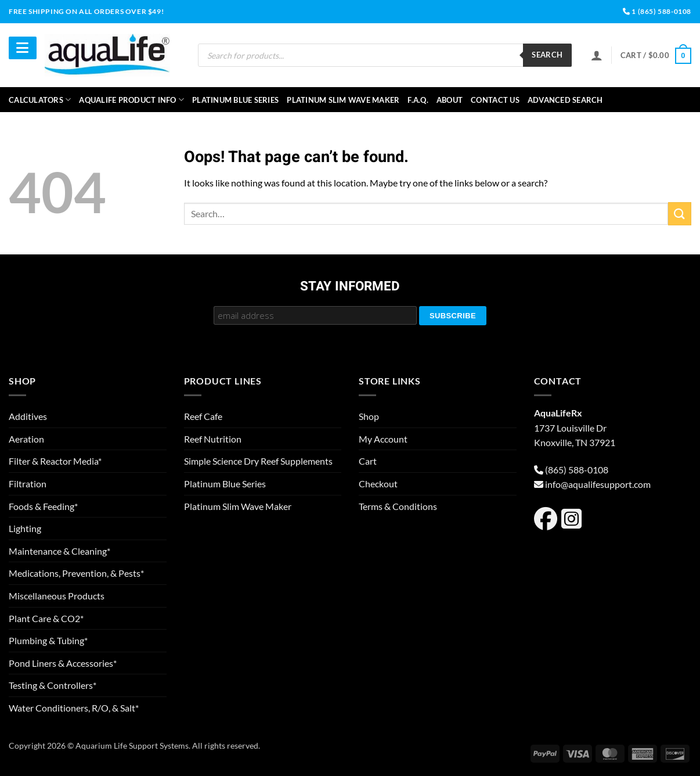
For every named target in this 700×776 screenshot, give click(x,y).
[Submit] (680, 213)
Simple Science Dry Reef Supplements (258, 461)
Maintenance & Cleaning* (59, 551)
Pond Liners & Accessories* (63, 663)
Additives (28, 416)
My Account (383, 439)
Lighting (25, 528)
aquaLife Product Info (131, 100)
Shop (369, 416)
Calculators (40, 100)
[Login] (597, 55)
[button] (656, 55)
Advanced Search (565, 100)
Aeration (26, 439)
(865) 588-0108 (577, 470)
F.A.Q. (418, 100)
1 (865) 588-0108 (657, 11)
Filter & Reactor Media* (55, 461)
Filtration (28, 484)
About (450, 100)
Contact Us (495, 100)
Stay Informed (350, 287)
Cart (368, 461)
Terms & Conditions (398, 506)
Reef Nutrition (213, 439)
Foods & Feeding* (43, 506)
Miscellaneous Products (57, 596)
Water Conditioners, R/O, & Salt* (74, 708)
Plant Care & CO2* (46, 618)
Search (547, 55)
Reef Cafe (203, 416)
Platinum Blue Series (235, 100)
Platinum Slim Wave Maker (343, 100)
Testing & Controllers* (53, 685)
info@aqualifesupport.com (598, 484)
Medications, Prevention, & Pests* (76, 573)
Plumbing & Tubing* (48, 640)
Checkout (378, 484)
